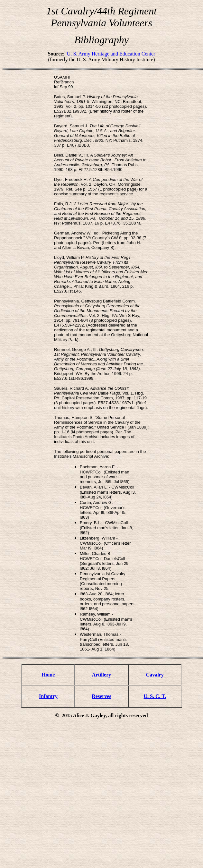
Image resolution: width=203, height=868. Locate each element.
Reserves (101, 696)
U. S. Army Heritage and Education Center (111, 54)
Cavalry (155, 675)
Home (48, 675)
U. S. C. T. (155, 696)
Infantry (48, 696)
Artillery (102, 675)
